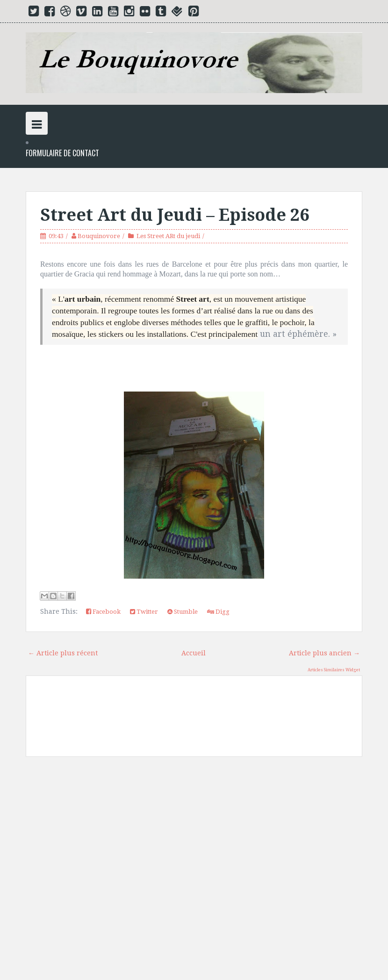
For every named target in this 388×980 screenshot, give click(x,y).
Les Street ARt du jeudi (168, 236)
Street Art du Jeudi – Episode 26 (175, 215)
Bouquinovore (99, 236)
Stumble (183, 612)
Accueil (194, 653)
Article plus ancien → (324, 653)
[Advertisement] (194, 872)
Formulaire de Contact (62, 153)
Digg (218, 612)
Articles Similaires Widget (334, 670)
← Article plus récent (63, 653)
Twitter (144, 612)
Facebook (103, 612)
